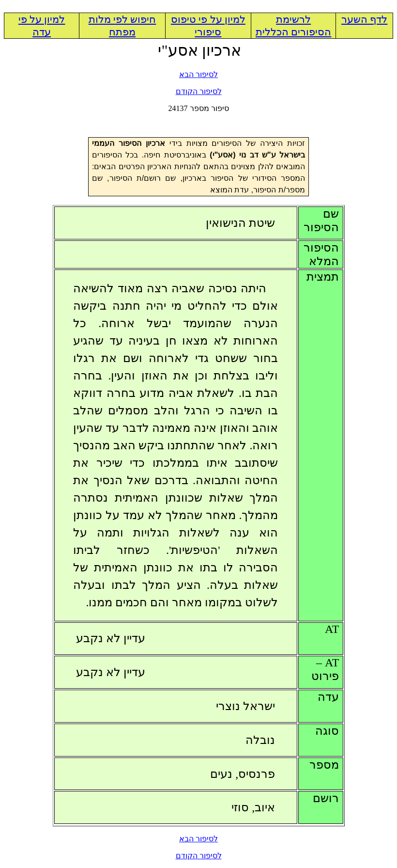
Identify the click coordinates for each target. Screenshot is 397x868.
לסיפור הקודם (199, 91)
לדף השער (364, 19)
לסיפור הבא (198, 74)
